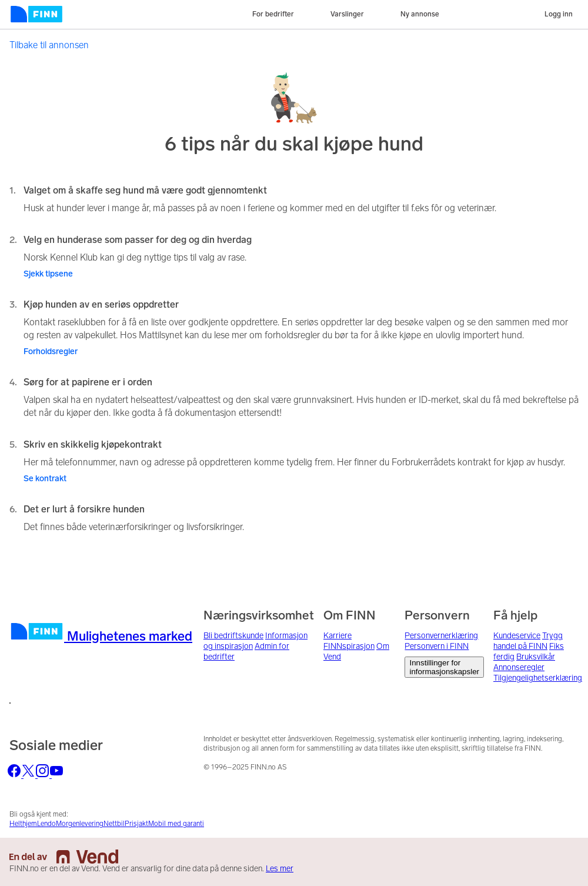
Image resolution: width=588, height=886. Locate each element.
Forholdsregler (51, 352)
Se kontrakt (45, 479)
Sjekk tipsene (48, 274)
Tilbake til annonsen (49, 45)
